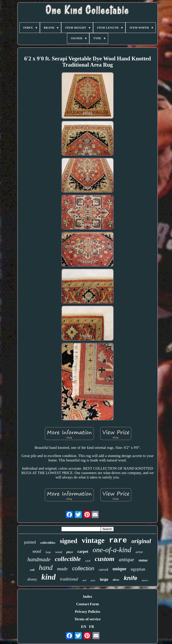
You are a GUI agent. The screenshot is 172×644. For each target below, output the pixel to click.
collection (83, 568)
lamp (48, 552)
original (141, 541)
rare (118, 540)
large (104, 579)
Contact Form (88, 604)
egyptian (138, 569)
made (62, 569)
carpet (83, 551)
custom (105, 559)
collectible (68, 559)
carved (103, 570)
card (88, 561)
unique (119, 569)
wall (32, 570)
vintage (93, 540)
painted (30, 542)
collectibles (48, 543)
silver (116, 580)
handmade (39, 559)
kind (49, 577)
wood (59, 552)
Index (88, 597)
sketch (145, 580)
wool (37, 551)
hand (46, 568)
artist (139, 552)
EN (84, 627)
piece (70, 552)
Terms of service (88, 619)
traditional (69, 579)
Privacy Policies (88, 612)
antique (126, 560)
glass (93, 580)
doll (84, 580)
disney (32, 579)
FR (92, 627)
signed (69, 541)
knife (131, 578)
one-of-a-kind (112, 550)
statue (143, 560)
